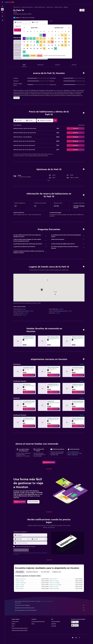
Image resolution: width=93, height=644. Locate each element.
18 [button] (28, 45)
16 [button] (44, 42)
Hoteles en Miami (53, 579)
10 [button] (24, 42)
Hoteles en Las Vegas (54, 581)
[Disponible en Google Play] (75, 622)
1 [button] (41, 35)
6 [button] (34, 38)
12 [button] (31, 42)
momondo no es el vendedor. (50, 605)
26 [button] (31, 48)
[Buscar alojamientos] (2, 9)
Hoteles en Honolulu (54, 587)
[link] (29, 375)
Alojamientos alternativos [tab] (32, 572)
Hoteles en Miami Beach (21, 583)
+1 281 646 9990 (17, 16)
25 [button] (27, 48)
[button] (2, 2)
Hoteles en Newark (20, 587)
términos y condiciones (36, 553)
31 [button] (24, 52)
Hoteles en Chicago (20, 585)
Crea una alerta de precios (73, 453)
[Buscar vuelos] (2, 6)
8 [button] (41, 38)
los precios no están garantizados (47, 601)
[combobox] (32, 535)
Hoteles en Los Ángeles (54, 583)
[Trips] (2, 16)
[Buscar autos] (2, 12)
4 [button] (28, 38)
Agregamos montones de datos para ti (50, 608)
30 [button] (44, 48)
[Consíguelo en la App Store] (75, 625)
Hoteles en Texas (49, 7)
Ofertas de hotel (17, 7)
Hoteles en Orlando (20, 581)
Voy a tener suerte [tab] (45, 572)
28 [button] (38, 48)
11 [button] (27, 42)
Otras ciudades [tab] (20, 572)
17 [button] (24, 45)
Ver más (82, 364)
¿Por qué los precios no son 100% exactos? (50, 610)
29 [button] (41, 48)
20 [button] (34, 45)
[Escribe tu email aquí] (32, 543)
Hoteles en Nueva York (20, 579)
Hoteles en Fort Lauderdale (55, 585)
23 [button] (44, 45)
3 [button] (24, 38)
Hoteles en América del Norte (27, 7)
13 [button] (34, 42)
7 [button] (38, 38)
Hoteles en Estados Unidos (39, 7)
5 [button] (31, 38)
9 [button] (44, 38)
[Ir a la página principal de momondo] (10, 2)
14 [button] (38, 42)
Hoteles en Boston (19, 589)
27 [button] (34, 48)
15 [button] (41, 42)
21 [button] (38, 45)
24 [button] (24, 48)
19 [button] (31, 45)
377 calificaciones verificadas (27, 18)
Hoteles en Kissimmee (54, 589)
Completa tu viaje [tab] (57, 572)
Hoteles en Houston (58, 7)
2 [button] (44, 35)
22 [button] (41, 45)
